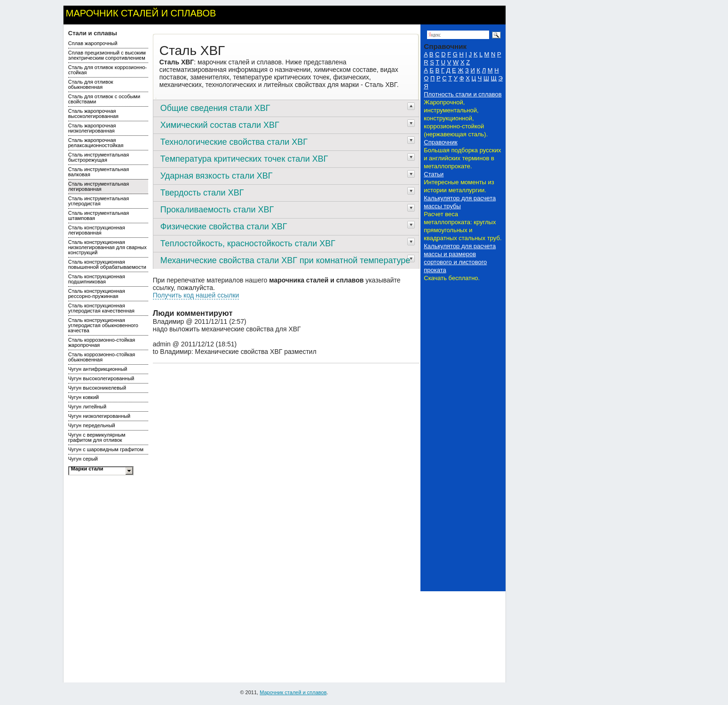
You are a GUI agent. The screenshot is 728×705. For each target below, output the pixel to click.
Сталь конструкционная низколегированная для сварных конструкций (107, 247)
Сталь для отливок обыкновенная (91, 84)
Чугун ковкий (83, 397)
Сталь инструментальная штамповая (99, 215)
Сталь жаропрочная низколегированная (92, 128)
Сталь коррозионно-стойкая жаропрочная (102, 342)
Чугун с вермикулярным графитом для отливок (97, 437)
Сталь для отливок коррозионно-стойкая (108, 70)
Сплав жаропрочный (93, 43)
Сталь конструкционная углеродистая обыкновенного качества (103, 325)
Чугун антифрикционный (98, 369)
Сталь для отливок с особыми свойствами (104, 99)
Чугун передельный (92, 425)
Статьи (434, 174)
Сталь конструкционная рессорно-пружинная (97, 294)
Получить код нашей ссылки (196, 295)
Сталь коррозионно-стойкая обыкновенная (102, 357)
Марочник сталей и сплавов (141, 13)
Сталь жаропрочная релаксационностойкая (96, 143)
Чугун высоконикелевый (97, 388)
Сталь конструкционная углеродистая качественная (101, 308)
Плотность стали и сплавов (463, 94)
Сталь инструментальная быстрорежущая (99, 157)
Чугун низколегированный (99, 416)
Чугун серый (83, 459)
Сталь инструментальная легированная (99, 186)
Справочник (441, 142)
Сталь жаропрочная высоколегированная (93, 114)
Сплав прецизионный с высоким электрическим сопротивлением (107, 55)
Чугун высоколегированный (101, 378)
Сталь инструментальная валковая (99, 172)
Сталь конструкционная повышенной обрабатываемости (107, 264)
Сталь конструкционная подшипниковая (97, 279)
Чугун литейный (87, 407)
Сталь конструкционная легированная (97, 230)
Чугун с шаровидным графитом (106, 449)
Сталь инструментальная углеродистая (99, 201)
